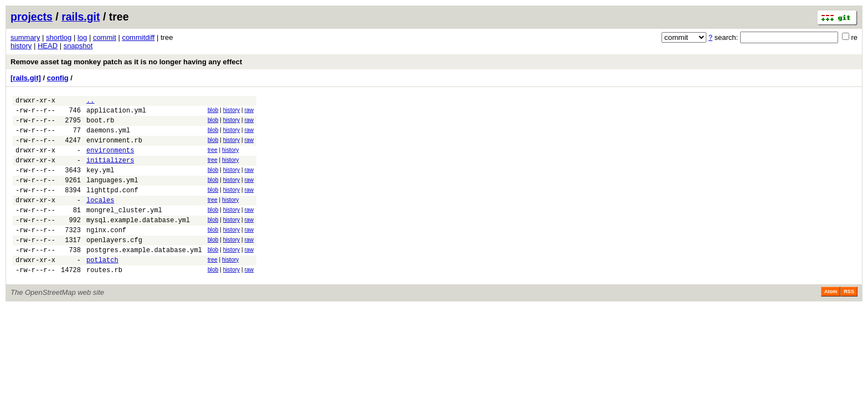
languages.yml (112, 195)
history (21, 46)
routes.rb (104, 300)
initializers (110, 172)
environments (110, 160)
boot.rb (100, 125)
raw (249, 112)
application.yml (116, 113)
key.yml (100, 183)
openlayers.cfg (114, 265)
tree (213, 158)
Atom (831, 321)
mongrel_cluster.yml (124, 230)
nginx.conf (106, 253)
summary (25, 37)
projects (32, 17)
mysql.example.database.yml (138, 241)
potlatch (102, 288)
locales (100, 218)
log (82, 37)
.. (90, 102)
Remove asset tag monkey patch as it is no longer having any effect (126, 62)
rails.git (81, 17)
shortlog (59, 37)
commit (105, 37)
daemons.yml (108, 137)
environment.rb (114, 148)
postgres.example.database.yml (144, 276)
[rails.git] (26, 78)
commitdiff (138, 37)
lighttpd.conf (112, 206)
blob (213, 112)
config (58, 78)
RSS (849, 321)
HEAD (48, 46)
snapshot (78, 46)
